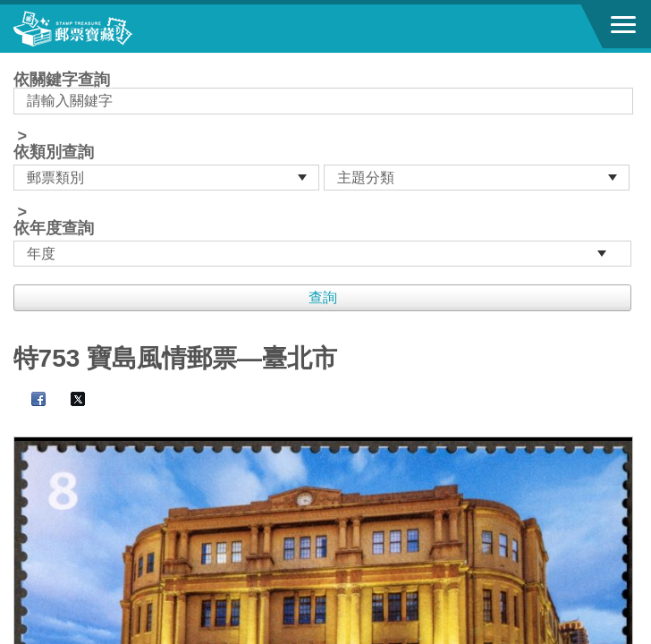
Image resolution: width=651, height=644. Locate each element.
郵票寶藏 (112, 29)
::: (19, 60)
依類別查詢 (54, 152)
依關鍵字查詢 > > (326, 169)
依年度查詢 (54, 228)
